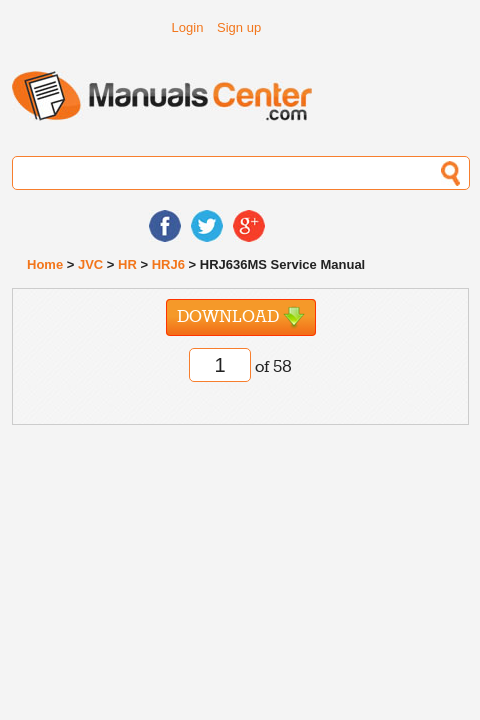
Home (45, 264)
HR (127, 264)
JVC (90, 264)
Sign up (239, 27)
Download (241, 317)
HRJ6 (168, 264)
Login (188, 27)
